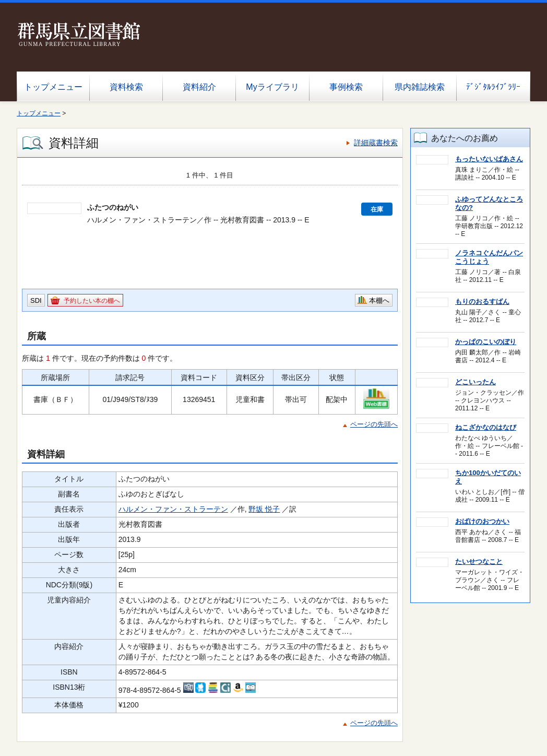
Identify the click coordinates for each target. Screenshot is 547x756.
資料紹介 (199, 87)
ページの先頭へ (374, 424)
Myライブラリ (272, 87)
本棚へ (379, 300)
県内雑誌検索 (420, 87)
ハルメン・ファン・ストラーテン (173, 509)
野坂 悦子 (264, 509)
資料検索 (126, 87)
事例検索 (346, 87)
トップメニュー (53, 87)
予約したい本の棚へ (92, 301)
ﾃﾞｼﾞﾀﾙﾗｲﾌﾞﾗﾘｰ (493, 87)
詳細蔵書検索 (376, 143)
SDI (36, 300)
